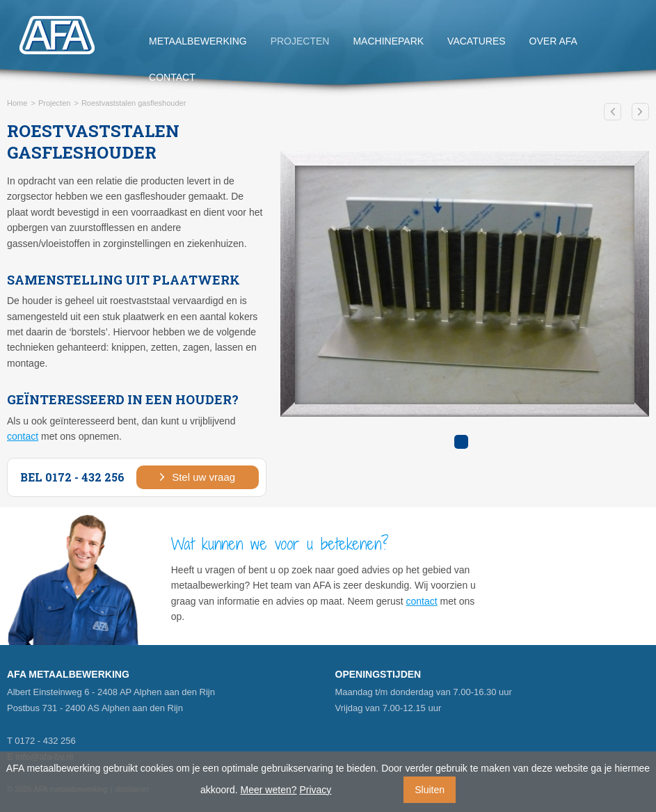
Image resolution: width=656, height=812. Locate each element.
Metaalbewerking (198, 41)
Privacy (315, 790)
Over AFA (553, 41)
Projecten (300, 41)
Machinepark (388, 41)
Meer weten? (269, 790)
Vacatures (477, 41)
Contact (172, 77)
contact (23, 436)
